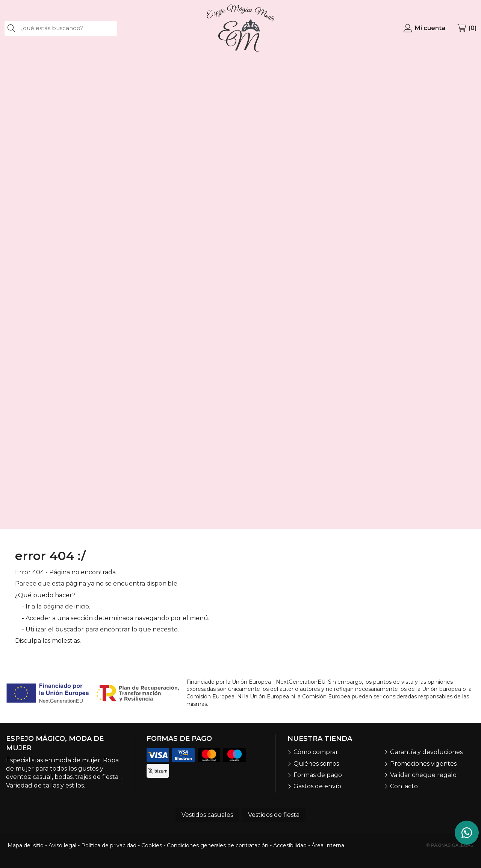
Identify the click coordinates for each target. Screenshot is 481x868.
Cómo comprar (316, 752)
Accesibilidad (290, 845)
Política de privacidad (109, 845)
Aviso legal (62, 845)
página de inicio (66, 606)
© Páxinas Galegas (450, 845)
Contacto (404, 786)
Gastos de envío (317, 786)
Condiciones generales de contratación (218, 845)
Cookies (152, 845)
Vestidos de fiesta (274, 815)
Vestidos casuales (207, 815)
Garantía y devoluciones (426, 752)
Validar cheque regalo (423, 775)
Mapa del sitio (26, 845)
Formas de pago (318, 775)
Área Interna (328, 845)
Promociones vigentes (423, 764)
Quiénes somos (316, 764)
